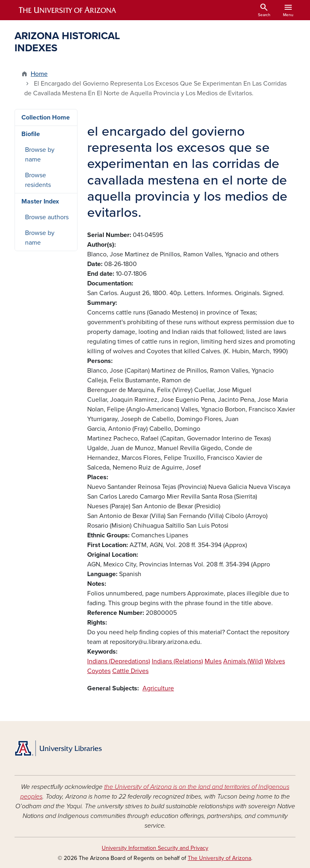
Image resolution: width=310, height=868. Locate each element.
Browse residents (38, 180)
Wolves (275, 661)
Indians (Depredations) (119, 661)
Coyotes (99, 671)
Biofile (31, 134)
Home (39, 74)
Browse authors (47, 217)
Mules (213, 661)
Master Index (40, 201)
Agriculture (158, 688)
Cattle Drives (130, 671)
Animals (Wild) (243, 661)
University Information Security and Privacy (155, 848)
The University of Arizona (219, 858)
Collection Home (46, 117)
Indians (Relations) (177, 661)
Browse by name (40, 155)
